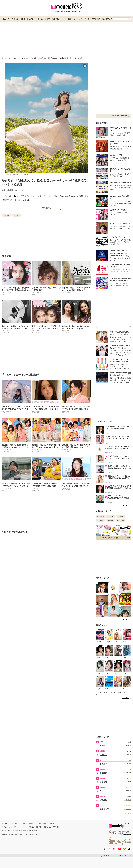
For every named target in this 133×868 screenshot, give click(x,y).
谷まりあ (13, 196)
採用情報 (39, 823)
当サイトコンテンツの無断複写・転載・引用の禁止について (21, 831)
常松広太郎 (104, 809)
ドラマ (87, 19)
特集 (70, 19)
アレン (102, 791)
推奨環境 (32, 823)
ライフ (47, 19)
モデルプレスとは (15, 823)
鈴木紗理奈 (100, 517)
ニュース (6, 19)
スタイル (15, 19)
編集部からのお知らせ (50, 823)
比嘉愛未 (111, 520)
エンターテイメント (28, 19)
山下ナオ (103, 746)
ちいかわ (121, 517)
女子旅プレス (107, 19)
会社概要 (5, 823)
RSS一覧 (56, 827)
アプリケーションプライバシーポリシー (15, 827)
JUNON (111, 517)
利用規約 (25, 823)
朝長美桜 (103, 782)
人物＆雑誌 (96, 19)
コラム (40, 19)
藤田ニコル (121, 520)
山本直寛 (103, 764)
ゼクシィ (17, 215)
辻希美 (100, 520)
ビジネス (55, 19)
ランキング (78, 19)
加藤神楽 (103, 800)
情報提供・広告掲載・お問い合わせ (40, 827)
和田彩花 (103, 755)
